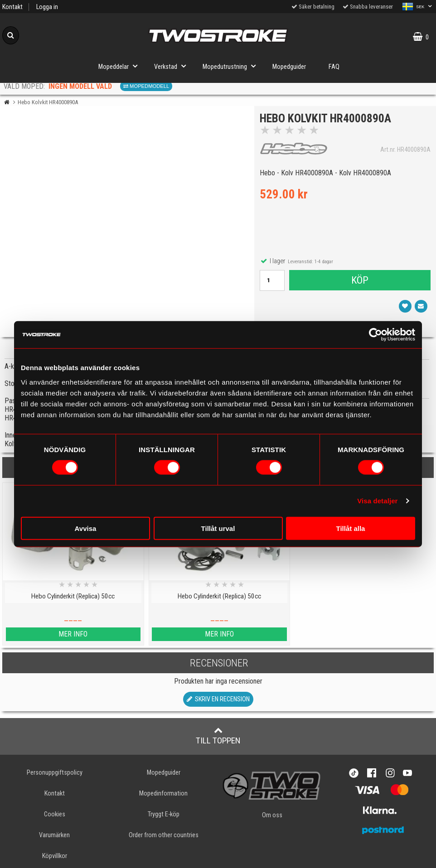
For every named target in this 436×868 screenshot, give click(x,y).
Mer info (54, 634)
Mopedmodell (146, 86)
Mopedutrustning (232, 66)
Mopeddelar (121, 66)
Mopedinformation (163, 793)
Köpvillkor (55, 856)
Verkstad (173, 66)
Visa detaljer (377, 501)
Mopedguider (289, 67)
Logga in (47, 7)
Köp (359, 281)
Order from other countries (164, 835)
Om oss (272, 815)
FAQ (334, 67)
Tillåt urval (218, 528)
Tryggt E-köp (164, 814)
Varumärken (54, 835)
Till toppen (218, 736)
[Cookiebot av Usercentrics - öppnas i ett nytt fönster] (375, 335)
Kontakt (12, 7)
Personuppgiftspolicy (55, 773)
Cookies (55, 814)
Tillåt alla (351, 528)
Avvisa (86, 528)
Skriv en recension (218, 699)
